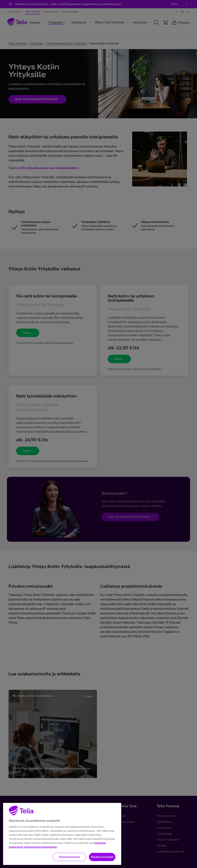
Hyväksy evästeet (102, 857)
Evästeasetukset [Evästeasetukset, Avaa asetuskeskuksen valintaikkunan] (69, 857)
